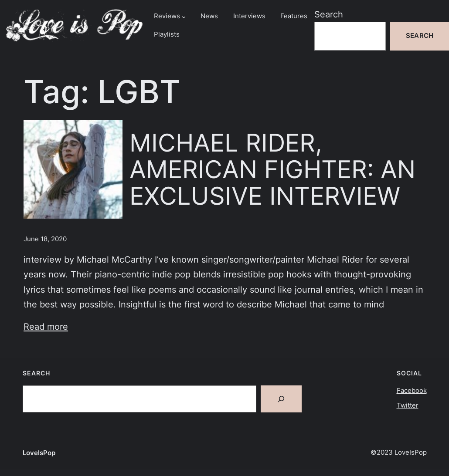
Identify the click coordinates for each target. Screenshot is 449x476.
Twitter (408, 405)
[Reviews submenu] (184, 16)
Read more (46, 326)
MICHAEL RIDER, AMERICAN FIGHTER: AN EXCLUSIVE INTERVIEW (272, 169)
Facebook (412, 391)
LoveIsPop (39, 453)
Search (329, 14)
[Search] (281, 399)
